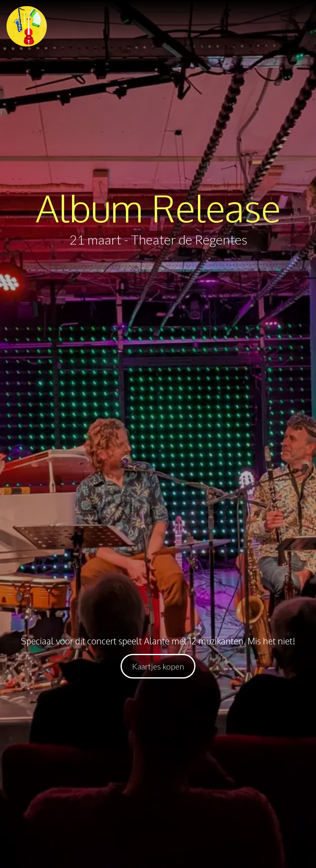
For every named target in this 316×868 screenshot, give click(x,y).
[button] (27, 26)
